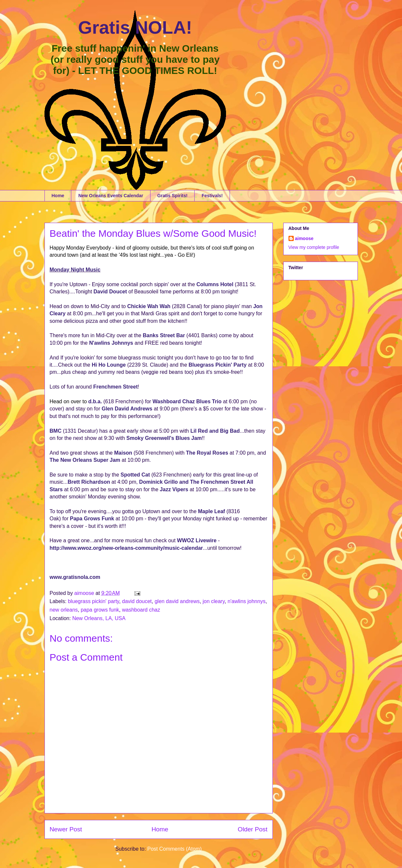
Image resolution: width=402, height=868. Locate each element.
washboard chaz (141, 610)
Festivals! (212, 196)
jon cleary (213, 601)
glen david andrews (177, 601)
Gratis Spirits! (173, 196)
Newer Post (66, 829)
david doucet (137, 601)
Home (58, 196)
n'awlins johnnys (247, 601)
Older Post (253, 829)
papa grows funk (100, 610)
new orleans (64, 610)
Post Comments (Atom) (174, 849)
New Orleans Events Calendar (111, 196)
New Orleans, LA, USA (99, 618)
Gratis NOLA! (135, 27)
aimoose (304, 238)
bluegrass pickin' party (94, 601)
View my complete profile (314, 247)
